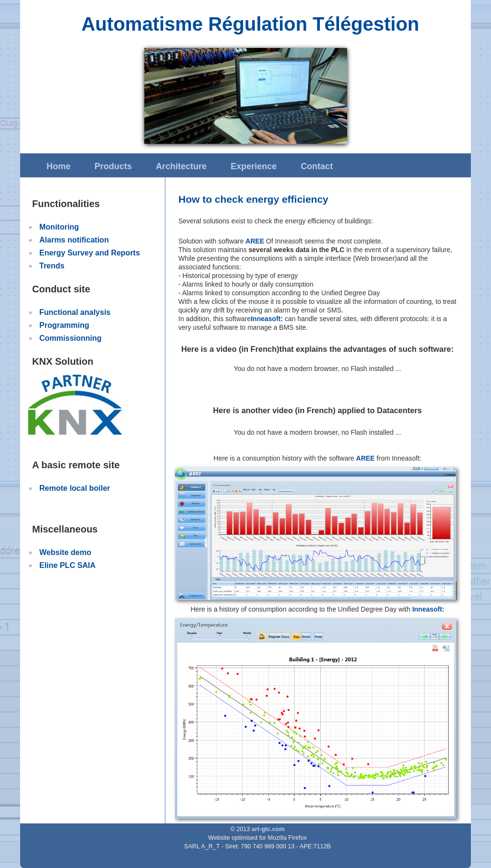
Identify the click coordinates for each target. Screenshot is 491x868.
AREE (255, 241)
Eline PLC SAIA (67, 565)
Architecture (181, 166)
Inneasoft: (267, 319)
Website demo (65, 552)
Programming (64, 325)
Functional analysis (75, 312)
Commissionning (70, 338)
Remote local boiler (75, 488)
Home (58, 166)
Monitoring (59, 227)
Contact (317, 166)
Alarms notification (74, 240)
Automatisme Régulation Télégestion (251, 24)
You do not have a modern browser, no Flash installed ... (318, 369)
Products (113, 166)
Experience (254, 166)
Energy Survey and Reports (90, 253)
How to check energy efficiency (253, 199)
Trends (52, 266)
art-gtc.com (268, 829)
